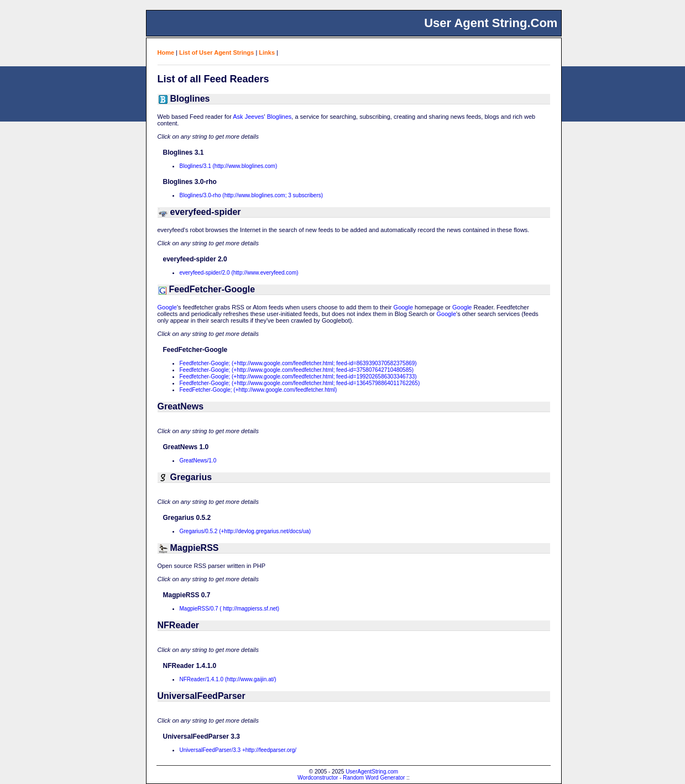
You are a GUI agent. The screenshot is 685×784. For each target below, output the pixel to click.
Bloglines (279, 117)
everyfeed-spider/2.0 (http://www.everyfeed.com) (239, 273)
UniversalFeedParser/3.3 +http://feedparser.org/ (238, 750)
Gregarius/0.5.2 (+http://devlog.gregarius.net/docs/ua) (245, 531)
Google (167, 307)
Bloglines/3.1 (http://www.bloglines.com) (229, 166)
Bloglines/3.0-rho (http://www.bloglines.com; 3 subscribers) (252, 195)
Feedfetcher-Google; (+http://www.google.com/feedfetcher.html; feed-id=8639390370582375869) (298, 363)
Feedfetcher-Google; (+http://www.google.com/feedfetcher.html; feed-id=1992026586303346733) (298, 377)
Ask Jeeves (248, 117)
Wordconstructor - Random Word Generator (351, 778)
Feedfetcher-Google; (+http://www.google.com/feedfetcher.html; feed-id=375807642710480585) (297, 370)
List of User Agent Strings (216, 52)
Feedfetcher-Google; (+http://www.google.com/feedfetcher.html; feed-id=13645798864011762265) (300, 383)
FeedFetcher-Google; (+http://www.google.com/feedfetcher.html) (258, 390)
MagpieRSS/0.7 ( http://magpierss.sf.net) (230, 609)
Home (166, 52)
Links (267, 52)
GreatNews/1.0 (198, 461)
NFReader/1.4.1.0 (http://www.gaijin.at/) (228, 679)
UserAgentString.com (372, 772)
